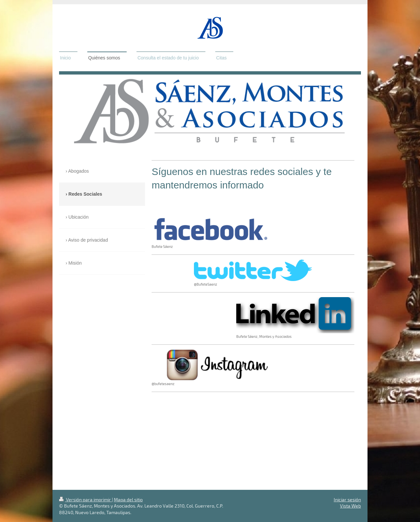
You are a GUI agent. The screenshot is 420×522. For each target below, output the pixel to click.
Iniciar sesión (347, 500)
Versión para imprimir (85, 500)
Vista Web (350, 506)
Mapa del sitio (128, 500)
